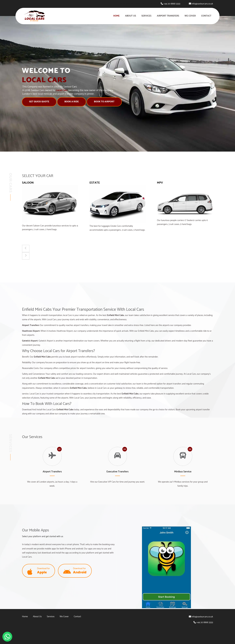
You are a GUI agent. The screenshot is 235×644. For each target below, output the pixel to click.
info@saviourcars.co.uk (202, 4)
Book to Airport (98, 102)
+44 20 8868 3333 (172, 4)
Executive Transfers (118, 472)
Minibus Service (183, 472)
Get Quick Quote (33, 102)
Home (116, 16)
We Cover (190, 16)
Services (146, 16)
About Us (130, 16)
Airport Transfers (168, 16)
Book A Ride (65, 102)
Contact (206, 16)
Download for (39, 571)
